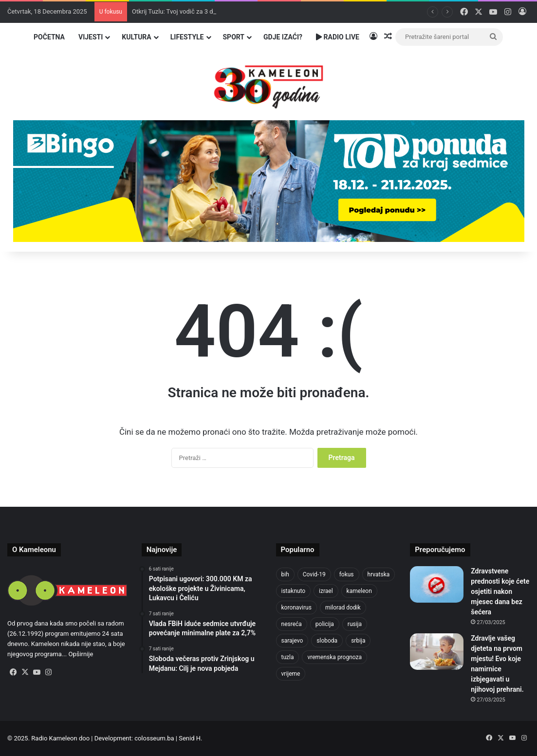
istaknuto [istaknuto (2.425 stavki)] (294, 591)
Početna (49, 37)
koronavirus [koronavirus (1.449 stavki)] (296, 608)
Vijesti (91, 37)
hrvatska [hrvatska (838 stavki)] (379, 574)
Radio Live (338, 37)
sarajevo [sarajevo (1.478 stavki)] (292, 641)
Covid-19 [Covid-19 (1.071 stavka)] (314, 574)
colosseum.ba (154, 738)
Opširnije (81, 654)
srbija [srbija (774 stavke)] (358, 641)
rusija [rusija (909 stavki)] (355, 624)
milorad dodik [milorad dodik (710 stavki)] (343, 608)
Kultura (136, 37)
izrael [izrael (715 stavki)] (326, 591)
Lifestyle (187, 37)
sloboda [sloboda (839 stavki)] (327, 641)
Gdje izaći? (283, 37)
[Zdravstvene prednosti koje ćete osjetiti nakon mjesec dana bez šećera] (437, 584)
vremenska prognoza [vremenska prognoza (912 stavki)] (334, 657)
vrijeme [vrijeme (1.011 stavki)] (291, 674)
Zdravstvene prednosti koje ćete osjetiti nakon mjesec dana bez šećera (500, 591)
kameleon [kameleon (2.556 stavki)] (359, 591)
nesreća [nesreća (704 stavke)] (292, 624)
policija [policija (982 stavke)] (325, 624)
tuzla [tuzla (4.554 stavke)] (288, 657)
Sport (234, 37)
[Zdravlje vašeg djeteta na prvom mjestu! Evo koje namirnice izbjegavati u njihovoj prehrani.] (437, 652)
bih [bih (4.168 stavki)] (285, 574)
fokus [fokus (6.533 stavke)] (347, 574)
